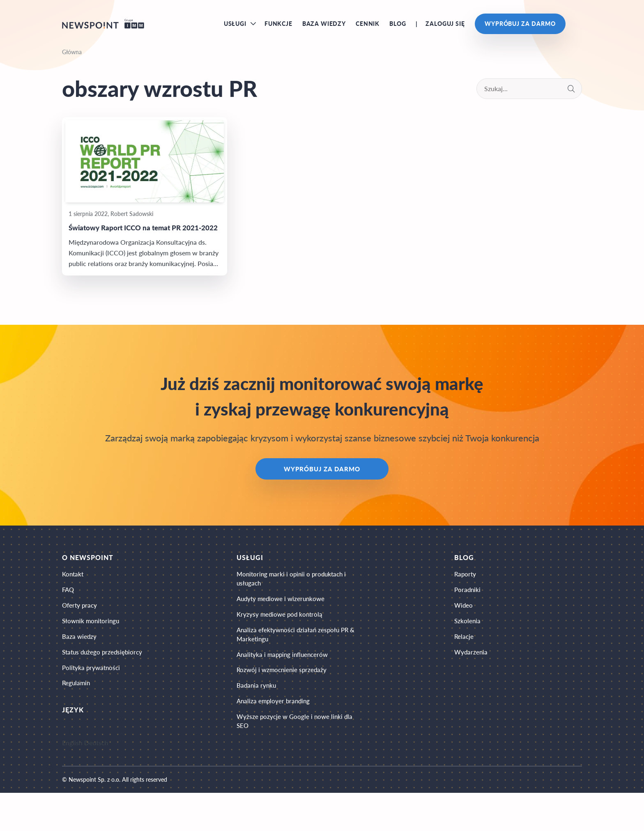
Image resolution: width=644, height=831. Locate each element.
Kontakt (74, 600)
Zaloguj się (445, 29)
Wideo (464, 634)
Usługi (235, 29)
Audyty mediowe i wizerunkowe (285, 628)
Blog (398, 29)
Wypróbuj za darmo (520, 29)
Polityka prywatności (92, 703)
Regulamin (77, 720)
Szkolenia (468, 651)
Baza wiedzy (324, 29)
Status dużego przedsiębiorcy (104, 686)
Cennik (368, 29)
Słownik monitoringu (92, 651)
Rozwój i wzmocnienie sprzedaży (286, 707)
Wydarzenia (472, 686)
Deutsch (96, 781)
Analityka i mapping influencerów (287, 690)
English (72, 781)
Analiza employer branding (277, 742)
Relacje (465, 669)
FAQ (69, 617)
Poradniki (468, 617)
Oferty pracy (80, 634)
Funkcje (278, 29)
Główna (72, 62)
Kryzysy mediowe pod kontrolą (284, 645)
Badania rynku (260, 724)
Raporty (466, 600)
